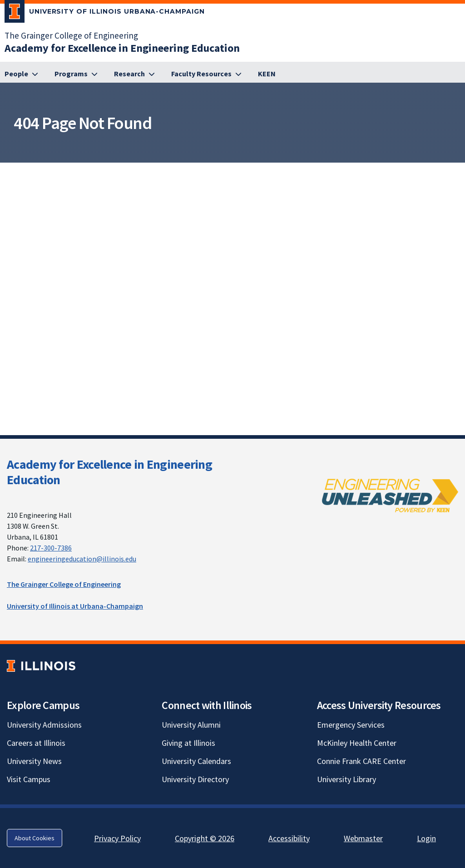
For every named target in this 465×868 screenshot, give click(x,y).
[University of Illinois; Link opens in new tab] (41, 666)
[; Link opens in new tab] (390, 495)
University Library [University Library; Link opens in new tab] (346, 779)
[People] (21, 74)
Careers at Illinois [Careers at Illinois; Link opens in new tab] (36, 743)
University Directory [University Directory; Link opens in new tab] (195, 779)
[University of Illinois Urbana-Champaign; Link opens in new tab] (105, 13)
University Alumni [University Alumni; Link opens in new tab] (191, 725)
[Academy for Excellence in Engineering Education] (122, 48)
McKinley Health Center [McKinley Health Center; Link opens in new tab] (357, 743)
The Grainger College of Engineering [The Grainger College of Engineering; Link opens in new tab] (71, 35)
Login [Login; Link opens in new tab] (426, 838)
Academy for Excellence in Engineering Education (109, 472)
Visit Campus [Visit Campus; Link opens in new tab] (29, 779)
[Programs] (76, 74)
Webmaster (363, 838)
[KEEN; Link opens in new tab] (267, 74)
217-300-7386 (51, 548)
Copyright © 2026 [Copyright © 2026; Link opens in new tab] (205, 838)
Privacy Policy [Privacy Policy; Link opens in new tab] (117, 838)
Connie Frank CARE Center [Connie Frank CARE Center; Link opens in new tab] (361, 761)
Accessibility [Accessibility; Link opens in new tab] (289, 838)
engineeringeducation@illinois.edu (82, 559)
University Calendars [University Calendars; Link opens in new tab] (196, 761)
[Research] (134, 74)
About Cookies (35, 838)
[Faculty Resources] (206, 74)
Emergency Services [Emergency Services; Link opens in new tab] (351, 725)
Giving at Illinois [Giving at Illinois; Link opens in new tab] (188, 743)
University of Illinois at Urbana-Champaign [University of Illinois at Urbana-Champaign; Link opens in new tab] (75, 606)
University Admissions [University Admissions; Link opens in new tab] (44, 725)
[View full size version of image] (456, 172)
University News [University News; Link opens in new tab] (34, 761)
